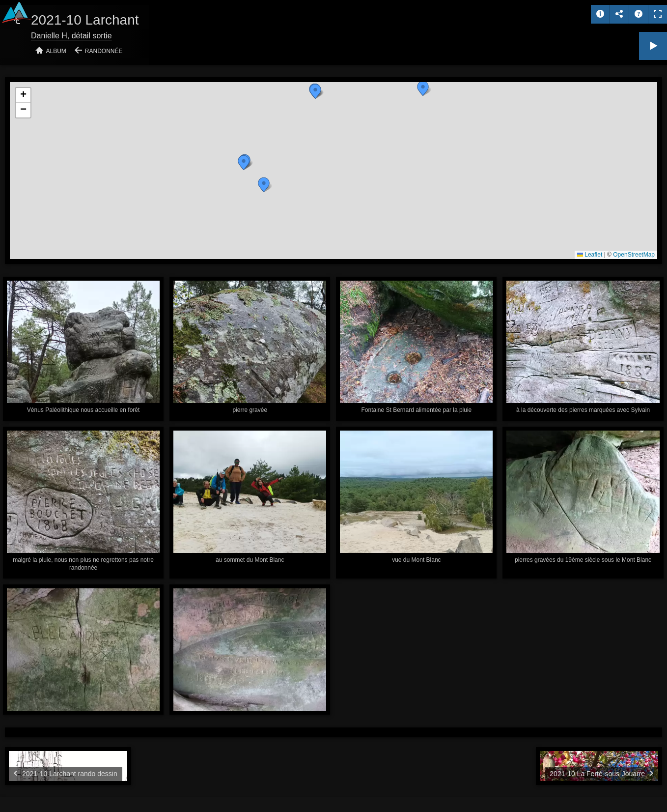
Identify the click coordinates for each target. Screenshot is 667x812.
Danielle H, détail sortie (71, 36)
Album (56, 51)
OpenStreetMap (634, 255)
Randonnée (104, 51)
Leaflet (590, 255)
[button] (423, 88)
